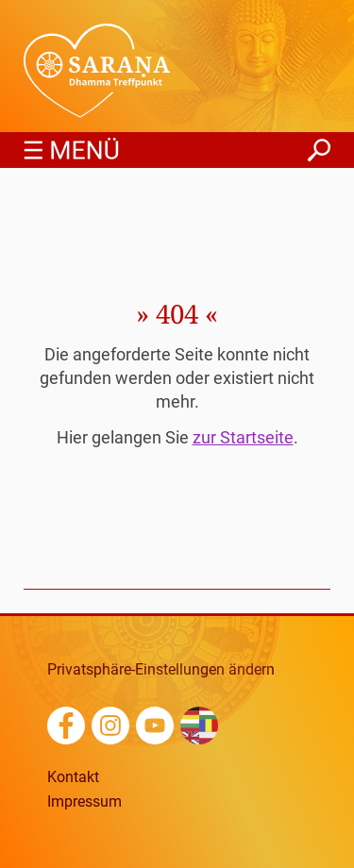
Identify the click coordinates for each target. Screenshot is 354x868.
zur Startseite (243, 437)
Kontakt (73, 777)
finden (319, 145)
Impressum (84, 802)
